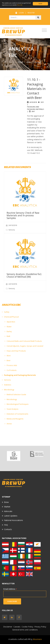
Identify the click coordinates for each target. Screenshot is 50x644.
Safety (6, 312)
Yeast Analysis (12, 409)
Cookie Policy (27, 627)
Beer (8, 360)
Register (31, 13)
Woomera (37, 639)
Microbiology (8, 390)
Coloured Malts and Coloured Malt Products (23, 341)
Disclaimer (8, 627)
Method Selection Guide (15, 394)
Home (21, 62)
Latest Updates (11, 516)
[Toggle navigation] (44, 30)
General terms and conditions (25, 630)
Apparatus (10, 322)
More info (20, 5)
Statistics (7, 385)
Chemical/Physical (10, 317)
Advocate (8, 511)
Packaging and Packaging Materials (19, 375)
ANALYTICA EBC (34, 62)
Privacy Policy (40, 627)
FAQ (6, 525)
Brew (6, 502)
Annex (8, 424)
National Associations (14, 520)
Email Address (10, 589)
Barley (8, 331)
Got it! (40, 4)
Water (8, 327)
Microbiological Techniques (17, 404)
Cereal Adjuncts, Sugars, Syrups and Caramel (24, 346)
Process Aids (11, 365)
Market (7, 507)
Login (21, 13)
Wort (8, 356)
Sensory (6, 380)
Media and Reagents (14, 419)
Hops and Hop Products (15, 351)
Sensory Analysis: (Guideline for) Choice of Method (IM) (24, 275)
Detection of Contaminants (16, 414)
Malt (7, 336)
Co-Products (11, 370)
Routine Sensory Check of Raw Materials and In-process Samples (23, 215)
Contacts (8, 529)
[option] (14, 456)
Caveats (17, 627)
